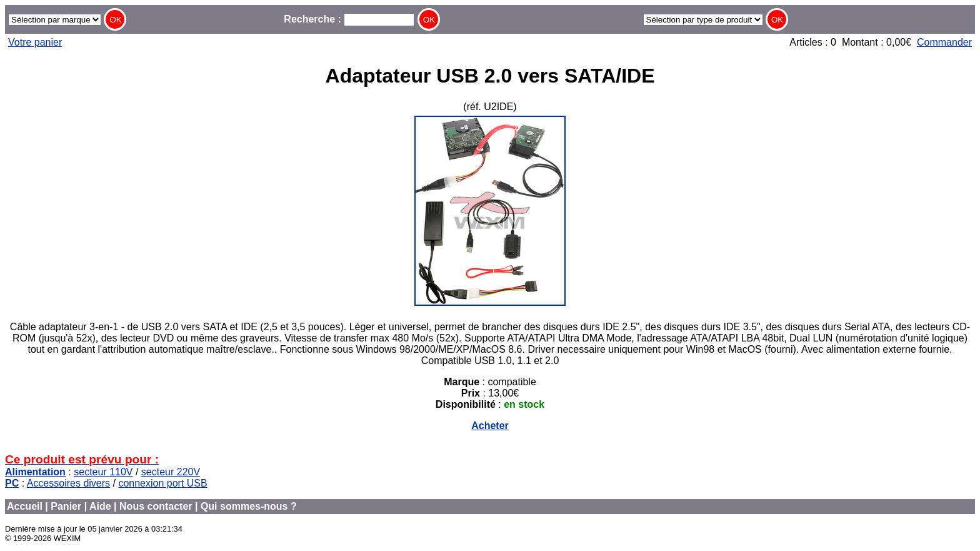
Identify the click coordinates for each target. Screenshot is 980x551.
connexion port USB (162, 483)
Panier (66, 506)
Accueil (25, 506)
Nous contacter (156, 506)
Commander (944, 42)
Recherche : (349, 19)
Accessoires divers (68, 483)
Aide (100, 506)
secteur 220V (171, 472)
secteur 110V (103, 472)
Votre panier (35, 42)
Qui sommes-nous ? (249, 506)
